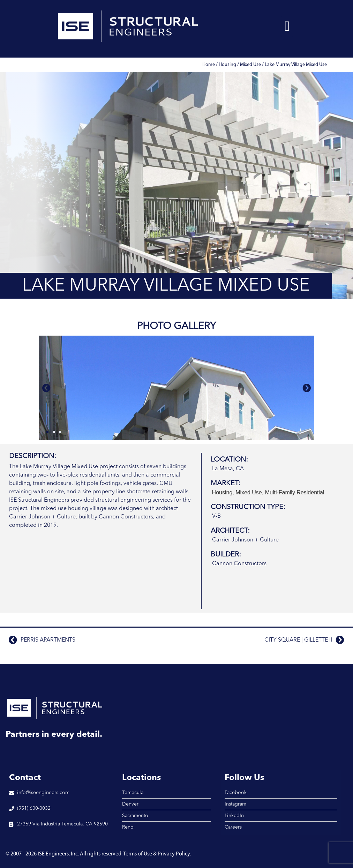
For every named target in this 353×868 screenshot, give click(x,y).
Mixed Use (250, 65)
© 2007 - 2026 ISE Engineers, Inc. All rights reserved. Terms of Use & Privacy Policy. (98, 854)
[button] (287, 26)
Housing (227, 65)
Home (209, 65)
